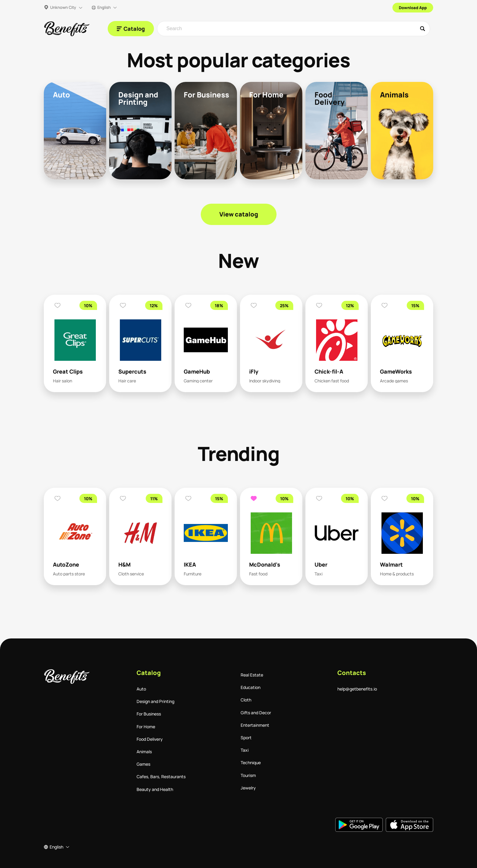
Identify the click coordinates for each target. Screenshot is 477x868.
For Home (146, 727)
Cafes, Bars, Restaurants (161, 777)
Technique (251, 763)
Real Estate (252, 675)
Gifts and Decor (256, 713)
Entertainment (255, 725)
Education (251, 687)
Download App (413, 8)
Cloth (246, 700)
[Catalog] (131, 29)
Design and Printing (155, 701)
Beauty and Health (155, 789)
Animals (144, 752)
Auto (141, 689)
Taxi (245, 750)
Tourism (248, 775)
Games (143, 764)
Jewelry (248, 788)
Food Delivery (150, 739)
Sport (246, 738)
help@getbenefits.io (357, 689)
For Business (149, 714)
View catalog (239, 214)
